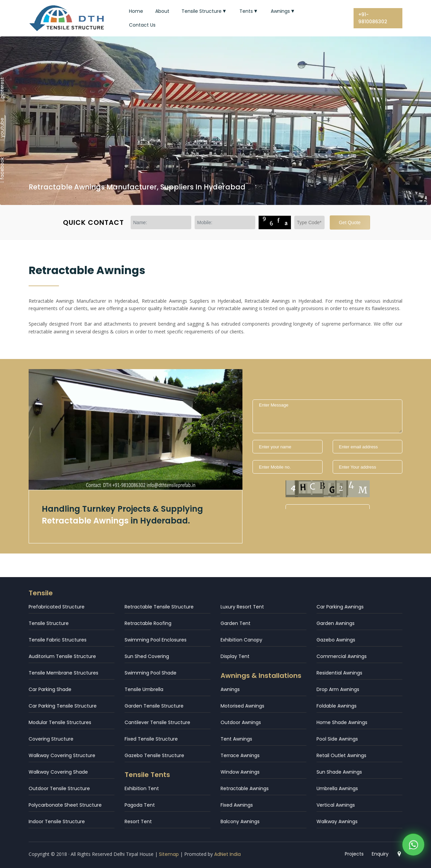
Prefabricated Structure (57, 607)
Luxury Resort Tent (242, 607)
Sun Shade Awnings (339, 772)
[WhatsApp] (413, 846)
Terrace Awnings (240, 755)
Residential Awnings (339, 673)
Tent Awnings (236, 739)
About (162, 11)
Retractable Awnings (245, 788)
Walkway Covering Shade (58, 772)
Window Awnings (240, 772)
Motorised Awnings (242, 706)
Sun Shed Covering (147, 656)
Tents (249, 11)
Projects (354, 854)
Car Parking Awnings (340, 607)
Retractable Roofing (148, 623)
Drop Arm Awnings (338, 689)
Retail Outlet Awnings (341, 755)
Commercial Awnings (342, 656)
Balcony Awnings (240, 821)
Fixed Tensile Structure (151, 739)
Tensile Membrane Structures (63, 673)
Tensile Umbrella (144, 689)
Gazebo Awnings (336, 640)
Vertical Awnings (336, 805)
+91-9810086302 (373, 18)
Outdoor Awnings (241, 722)
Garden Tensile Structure (154, 706)
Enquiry (380, 854)
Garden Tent (236, 623)
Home (136, 11)
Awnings (283, 11)
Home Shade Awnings (342, 722)
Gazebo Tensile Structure (154, 755)
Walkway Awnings (337, 821)
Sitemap (169, 854)
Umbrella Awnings (337, 788)
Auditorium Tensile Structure (62, 656)
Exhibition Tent (142, 788)
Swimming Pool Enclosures (156, 640)
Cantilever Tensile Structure (157, 722)
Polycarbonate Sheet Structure (65, 805)
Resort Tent (138, 821)
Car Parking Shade (50, 689)
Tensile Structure (204, 11)
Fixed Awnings (237, 805)
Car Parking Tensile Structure (63, 706)
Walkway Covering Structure (62, 755)
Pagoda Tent (140, 805)
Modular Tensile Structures (60, 722)
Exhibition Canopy (241, 640)
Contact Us (142, 25)
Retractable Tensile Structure (159, 607)
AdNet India (227, 854)
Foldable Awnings (337, 706)
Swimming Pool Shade (151, 673)
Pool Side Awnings (337, 739)
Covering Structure (51, 739)
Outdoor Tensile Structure (59, 788)
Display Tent (235, 656)
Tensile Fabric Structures (58, 640)
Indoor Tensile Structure (57, 821)
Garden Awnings (336, 623)
